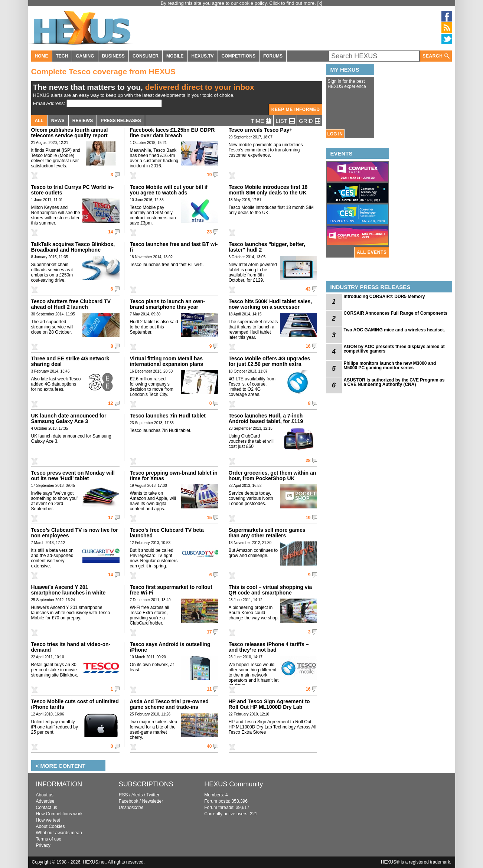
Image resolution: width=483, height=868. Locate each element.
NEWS (58, 121)
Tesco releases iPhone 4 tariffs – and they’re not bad (269, 647)
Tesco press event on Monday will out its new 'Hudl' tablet (73, 476)
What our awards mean (59, 833)
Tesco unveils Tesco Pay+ (261, 130)
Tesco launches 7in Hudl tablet (168, 416)
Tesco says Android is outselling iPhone (170, 647)
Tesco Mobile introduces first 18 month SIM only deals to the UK (268, 190)
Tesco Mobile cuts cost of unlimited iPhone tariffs (75, 704)
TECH (62, 56)
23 (209, 232)
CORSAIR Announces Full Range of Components (396, 313)
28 (308, 461)
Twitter (153, 795)
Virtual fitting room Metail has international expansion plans (167, 361)
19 (209, 175)
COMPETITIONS (239, 56)
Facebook (129, 801)
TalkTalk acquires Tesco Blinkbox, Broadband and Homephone (73, 247)
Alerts (137, 795)
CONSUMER (146, 56)
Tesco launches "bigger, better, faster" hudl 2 (267, 247)
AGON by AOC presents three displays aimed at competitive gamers (394, 349)
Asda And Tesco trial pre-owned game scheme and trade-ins (169, 704)
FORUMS (273, 56)
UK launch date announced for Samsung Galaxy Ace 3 (69, 418)
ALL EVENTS (372, 252)
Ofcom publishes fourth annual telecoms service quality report (70, 133)
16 (308, 346)
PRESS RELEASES (121, 121)
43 (308, 289)
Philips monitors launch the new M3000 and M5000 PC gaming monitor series (390, 366)
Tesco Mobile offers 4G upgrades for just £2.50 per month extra (270, 361)
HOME (42, 56)
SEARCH (436, 56)
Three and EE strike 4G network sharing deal (70, 361)
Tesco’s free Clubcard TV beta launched (167, 533)
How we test (48, 820)
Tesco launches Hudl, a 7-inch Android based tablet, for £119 (266, 418)
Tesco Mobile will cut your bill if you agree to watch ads (169, 190)
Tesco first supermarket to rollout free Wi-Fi (171, 590)
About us (45, 795)
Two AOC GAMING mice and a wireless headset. (394, 330)
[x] (320, 3)
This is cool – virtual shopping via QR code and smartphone (270, 590)
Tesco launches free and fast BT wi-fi (174, 247)
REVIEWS (83, 121)
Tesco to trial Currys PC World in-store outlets (73, 190)
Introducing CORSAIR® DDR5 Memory (384, 297)
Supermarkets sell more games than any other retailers (267, 533)
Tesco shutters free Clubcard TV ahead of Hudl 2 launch (71, 304)
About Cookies (50, 826)
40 (209, 746)
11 (209, 689)
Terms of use (49, 839)
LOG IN (335, 134)
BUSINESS (113, 56)
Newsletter (152, 801)
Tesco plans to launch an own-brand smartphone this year (168, 304)
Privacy (43, 845)
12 (110, 403)
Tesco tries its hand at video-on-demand (71, 647)
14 (110, 232)
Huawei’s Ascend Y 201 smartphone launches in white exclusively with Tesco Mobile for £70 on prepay (72, 595)
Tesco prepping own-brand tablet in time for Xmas (174, 476)
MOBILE (175, 56)
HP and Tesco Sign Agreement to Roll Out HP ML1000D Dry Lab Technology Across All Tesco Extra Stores (272, 710)
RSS (123, 795)
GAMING (85, 56)
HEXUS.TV (203, 56)
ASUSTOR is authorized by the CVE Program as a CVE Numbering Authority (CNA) (394, 382)
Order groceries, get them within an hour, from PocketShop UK (272, 476)
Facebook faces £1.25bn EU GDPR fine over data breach (172, 133)
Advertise (45, 801)
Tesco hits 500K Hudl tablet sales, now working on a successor (270, 304)
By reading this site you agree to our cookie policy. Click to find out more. (239, 3)
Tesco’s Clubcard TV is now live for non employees (75, 533)
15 (209, 518)
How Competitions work (59, 814)
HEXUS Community (234, 784)
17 (110, 518)
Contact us (47, 808)
